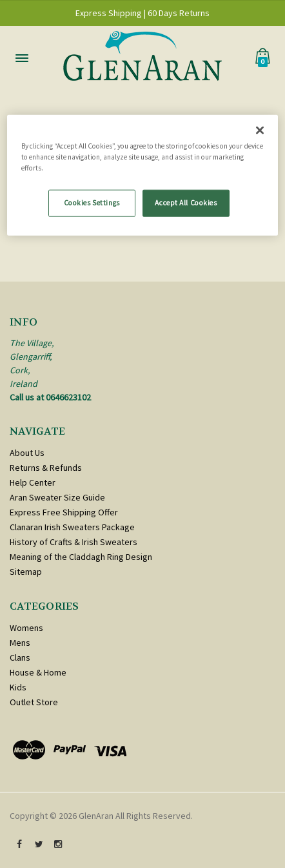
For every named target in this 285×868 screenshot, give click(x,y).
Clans (20, 657)
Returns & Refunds (46, 468)
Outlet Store (34, 702)
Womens (26, 628)
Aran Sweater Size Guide (57, 497)
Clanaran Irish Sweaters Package (72, 527)
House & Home (38, 672)
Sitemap (26, 572)
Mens (20, 643)
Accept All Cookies (186, 202)
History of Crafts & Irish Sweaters (74, 542)
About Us (27, 453)
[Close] (260, 130)
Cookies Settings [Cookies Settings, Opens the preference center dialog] (92, 202)
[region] (142, 175)
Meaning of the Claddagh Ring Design (81, 557)
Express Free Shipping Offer (64, 512)
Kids (18, 687)
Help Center (33, 482)
